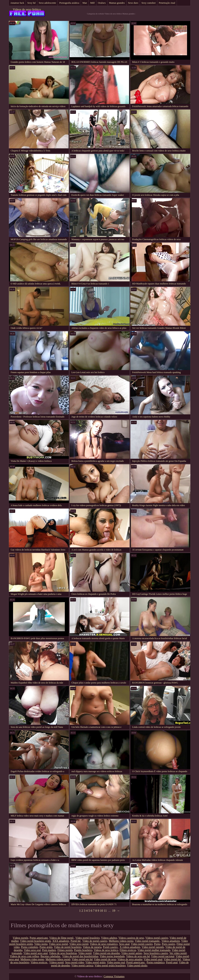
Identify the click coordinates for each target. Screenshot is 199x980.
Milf (92, 3)
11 (105, 911)
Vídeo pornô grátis (95, 962)
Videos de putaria (92, 947)
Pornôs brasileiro (83, 950)
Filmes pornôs (65, 950)
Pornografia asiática (69, 3)
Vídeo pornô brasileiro (88, 938)
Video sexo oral (32, 950)
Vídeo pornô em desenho (107, 953)
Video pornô (85, 953)
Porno (157, 944)
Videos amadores (171, 941)
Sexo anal (124, 944)
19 (114, 911)
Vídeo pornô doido (137, 966)
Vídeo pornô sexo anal (36, 953)
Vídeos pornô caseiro (157, 938)
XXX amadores (61, 941)
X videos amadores (130, 947)
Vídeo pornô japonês (153, 947)
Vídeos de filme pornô (62, 938)
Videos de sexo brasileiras (63, 953)
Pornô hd (76, 941)
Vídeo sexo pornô (59, 944)
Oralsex (102, 3)
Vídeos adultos (109, 938)
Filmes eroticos (128, 950)
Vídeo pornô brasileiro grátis (35, 941)
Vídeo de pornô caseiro (95, 941)
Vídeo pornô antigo (132, 953)
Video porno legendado (112, 956)
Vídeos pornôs (20, 938)
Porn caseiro (169, 944)
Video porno (41, 944)
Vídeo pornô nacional (163, 956)
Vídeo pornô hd (172, 959)
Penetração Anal (167, 3)
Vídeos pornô (57, 962)
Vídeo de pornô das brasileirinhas (80, 956)
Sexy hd (31, 3)
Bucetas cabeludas (51, 956)
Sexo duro (133, 3)
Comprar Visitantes (114, 976)
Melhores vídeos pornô (58, 959)
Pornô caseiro (111, 947)
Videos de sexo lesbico (106, 950)
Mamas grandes (117, 3)
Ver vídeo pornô (178, 953)
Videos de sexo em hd (138, 956)
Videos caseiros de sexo (131, 938)
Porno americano (39, 938)
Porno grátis (46, 947)
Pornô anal (172, 962)
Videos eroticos (39, 962)
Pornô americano (136, 962)
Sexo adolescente (47, 3)
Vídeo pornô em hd (82, 959)
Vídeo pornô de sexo (105, 959)
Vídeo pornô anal (153, 959)
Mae (85, 3)
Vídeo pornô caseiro (142, 944)
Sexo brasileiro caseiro (156, 953)
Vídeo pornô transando (147, 941)
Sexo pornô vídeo (75, 962)
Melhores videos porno (121, 941)
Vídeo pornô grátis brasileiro (110, 966)
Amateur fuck (17, 3)
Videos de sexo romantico (104, 944)
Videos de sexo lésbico (27, 10)
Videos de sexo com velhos (24, 956)
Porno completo (30, 947)
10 (102, 911)
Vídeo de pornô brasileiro (68, 947)
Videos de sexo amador (130, 959)
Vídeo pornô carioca (82, 966)
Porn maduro (49, 950)
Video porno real (116, 962)
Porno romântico (156, 962)
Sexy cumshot (149, 3)
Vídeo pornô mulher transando (154, 950)
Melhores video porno (32, 959)
